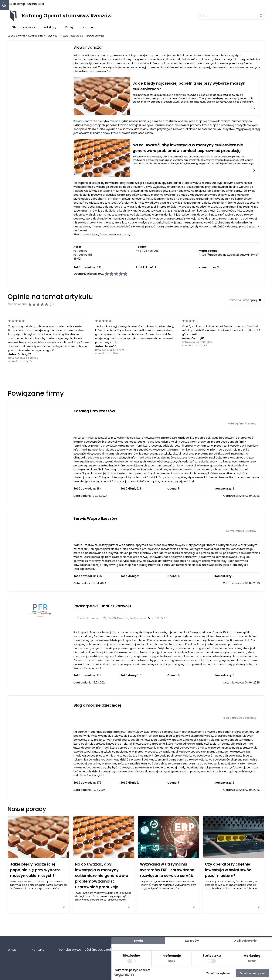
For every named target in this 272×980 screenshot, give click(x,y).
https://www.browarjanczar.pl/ (110, 234)
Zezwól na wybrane (218, 973)
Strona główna (23, 27)
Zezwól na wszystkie (252, 973)
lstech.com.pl (17, 4)
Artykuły (50, 27)
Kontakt (89, 27)
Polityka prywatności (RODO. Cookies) (88, 950)
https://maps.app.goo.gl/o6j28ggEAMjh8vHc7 (229, 255)
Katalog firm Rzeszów (94, 411)
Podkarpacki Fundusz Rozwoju (102, 606)
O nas (12, 950)
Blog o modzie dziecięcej (97, 705)
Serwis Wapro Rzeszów (95, 518)
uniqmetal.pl (36, 4)
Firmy (69, 27)
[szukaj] (231, 16)
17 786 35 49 (159, 618)
